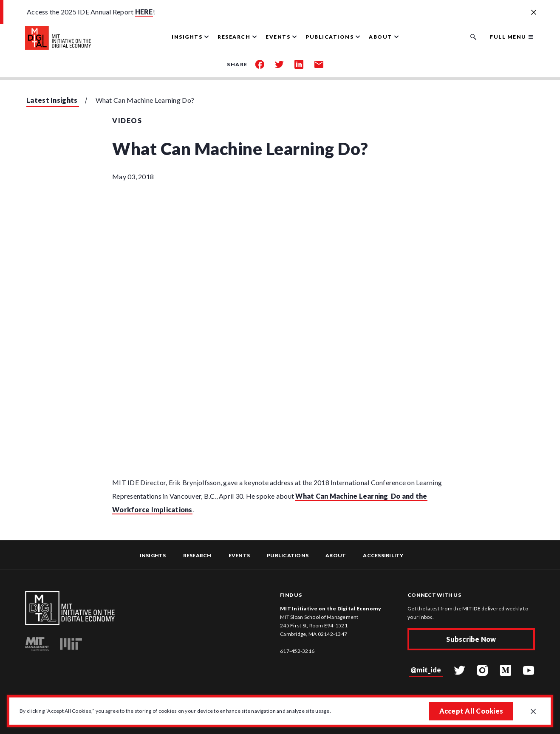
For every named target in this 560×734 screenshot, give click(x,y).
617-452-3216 (297, 651)
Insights (153, 555)
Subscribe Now (471, 639)
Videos (127, 120)
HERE (144, 12)
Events (239, 555)
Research (197, 555)
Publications (288, 555)
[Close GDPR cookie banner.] (533, 712)
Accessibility (383, 555)
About (336, 555)
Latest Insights (52, 100)
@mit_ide (426, 670)
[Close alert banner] (534, 13)
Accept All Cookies (471, 711)
